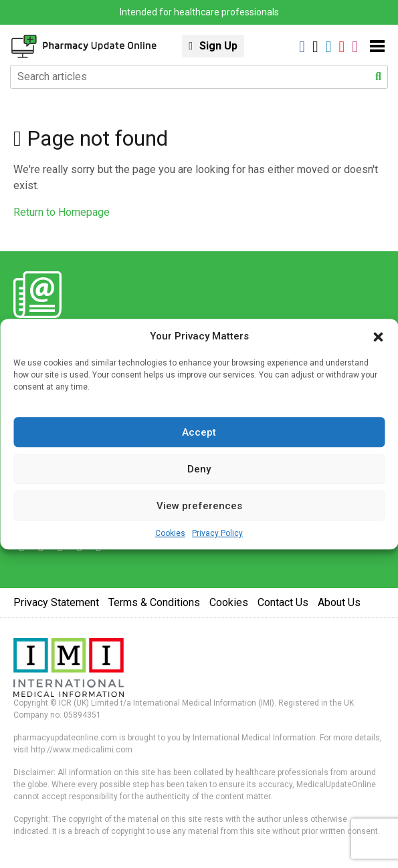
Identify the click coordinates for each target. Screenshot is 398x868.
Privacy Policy (217, 533)
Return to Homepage (62, 212)
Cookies (170, 533)
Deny (199, 469)
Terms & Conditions (154, 602)
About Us (339, 602)
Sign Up (218, 46)
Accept (199, 432)
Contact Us (283, 602)
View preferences (199, 506)
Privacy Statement (56, 602)
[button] (378, 336)
